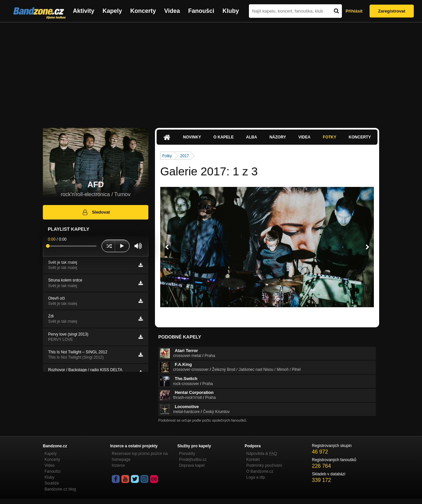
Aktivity (84, 11)
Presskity (187, 454)
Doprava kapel (192, 465)
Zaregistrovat (392, 11)
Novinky (192, 137)
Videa (172, 11)
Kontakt (253, 460)
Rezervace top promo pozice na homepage (140, 457)
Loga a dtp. (256, 477)
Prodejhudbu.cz (193, 460)
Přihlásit (354, 11)
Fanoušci (201, 11)
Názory (278, 137)
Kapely (112, 11)
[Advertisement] (211, 72)
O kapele (223, 137)
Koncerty (143, 11)
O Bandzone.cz (260, 471)
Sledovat (96, 212)
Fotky (330, 137)
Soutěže (52, 483)
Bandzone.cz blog (60, 489)
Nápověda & (262, 454)
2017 (184, 156)
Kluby (231, 11)
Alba (251, 137)
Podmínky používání (264, 465)
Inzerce (118, 465)
